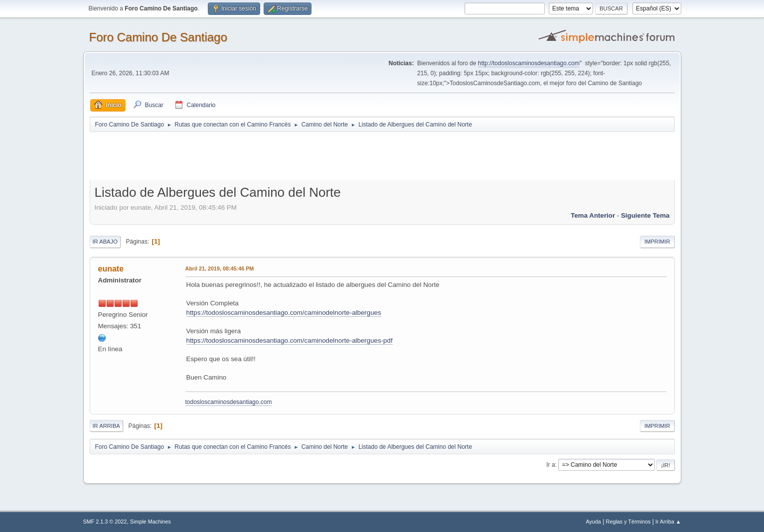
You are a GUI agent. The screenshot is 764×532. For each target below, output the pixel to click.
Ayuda (593, 522)
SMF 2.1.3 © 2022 (105, 522)
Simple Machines (151, 522)
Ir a (550, 465)
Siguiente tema (645, 215)
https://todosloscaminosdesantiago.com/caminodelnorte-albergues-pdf (290, 340)
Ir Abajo (105, 242)
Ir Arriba (106, 426)
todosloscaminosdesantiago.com (229, 402)
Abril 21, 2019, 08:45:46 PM (220, 268)
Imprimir (657, 242)
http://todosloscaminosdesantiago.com (529, 63)
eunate (111, 269)
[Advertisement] (265, 155)
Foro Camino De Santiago (158, 37)
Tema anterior (593, 215)
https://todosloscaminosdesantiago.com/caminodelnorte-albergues (284, 313)
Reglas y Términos (628, 522)
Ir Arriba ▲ (668, 522)
